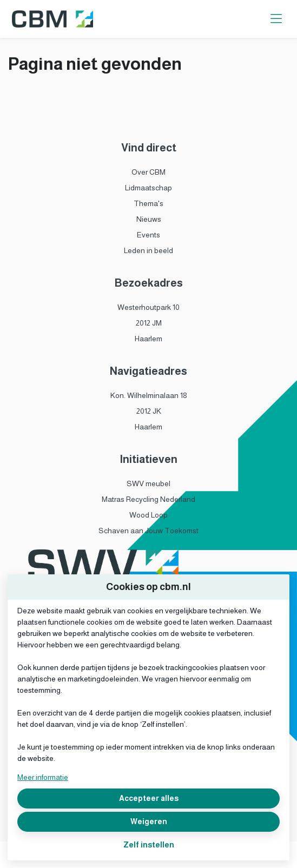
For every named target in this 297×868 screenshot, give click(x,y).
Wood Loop (148, 515)
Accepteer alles (149, 798)
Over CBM (148, 172)
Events (148, 235)
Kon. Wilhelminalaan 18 (149, 395)
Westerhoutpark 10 (148, 307)
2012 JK (149, 411)
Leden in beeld (148, 250)
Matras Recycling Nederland (148, 499)
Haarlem (148, 339)
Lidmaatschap (148, 188)
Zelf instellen (149, 845)
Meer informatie (43, 777)
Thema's (148, 203)
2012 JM (149, 323)
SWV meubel (148, 483)
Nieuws (149, 219)
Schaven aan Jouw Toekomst (148, 531)
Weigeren (149, 821)
